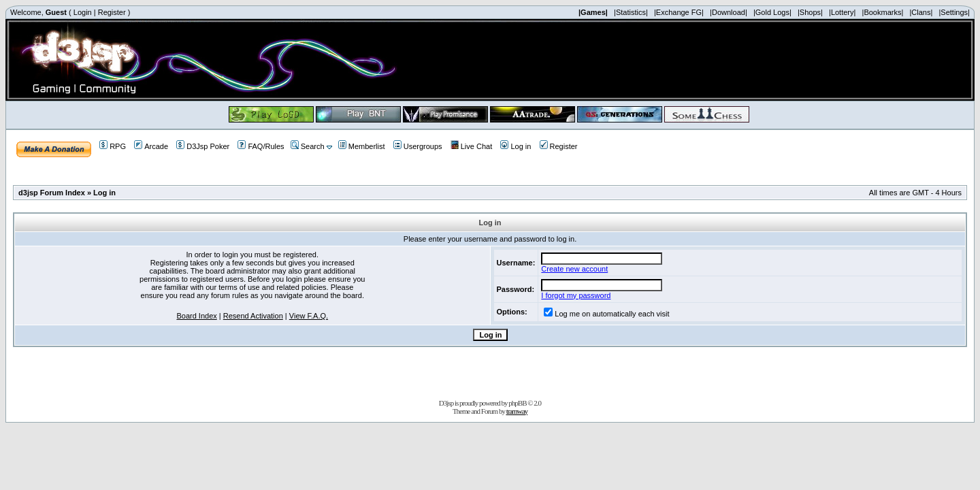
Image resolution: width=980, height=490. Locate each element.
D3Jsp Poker (203, 146)
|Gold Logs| (772, 12)
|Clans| (921, 12)
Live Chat (471, 146)
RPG (113, 146)
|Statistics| (631, 12)
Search (308, 146)
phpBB (517, 403)
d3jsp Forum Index (52, 193)
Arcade (151, 146)
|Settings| (954, 12)
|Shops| (810, 12)
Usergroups (418, 146)
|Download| (729, 12)
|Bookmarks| (883, 12)
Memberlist (362, 146)
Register (112, 12)
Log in (516, 146)
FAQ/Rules (261, 146)
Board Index (196, 316)
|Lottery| (842, 12)
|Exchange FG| (679, 12)
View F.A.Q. (309, 316)
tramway (517, 411)
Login (83, 12)
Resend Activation (253, 316)
